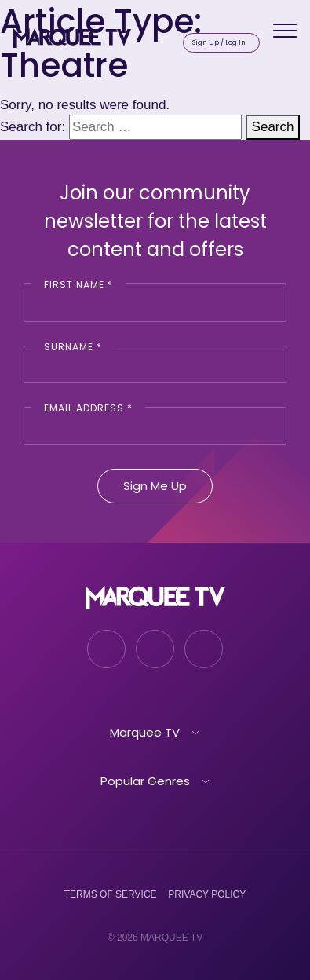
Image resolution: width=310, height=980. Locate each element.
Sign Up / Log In (219, 42)
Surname (73, 347)
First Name (78, 285)
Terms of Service (111, 894)
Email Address (88, 408)
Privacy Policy (207, 894)
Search (273, 127)
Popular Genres (145, 781)
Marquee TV (145, 732)
